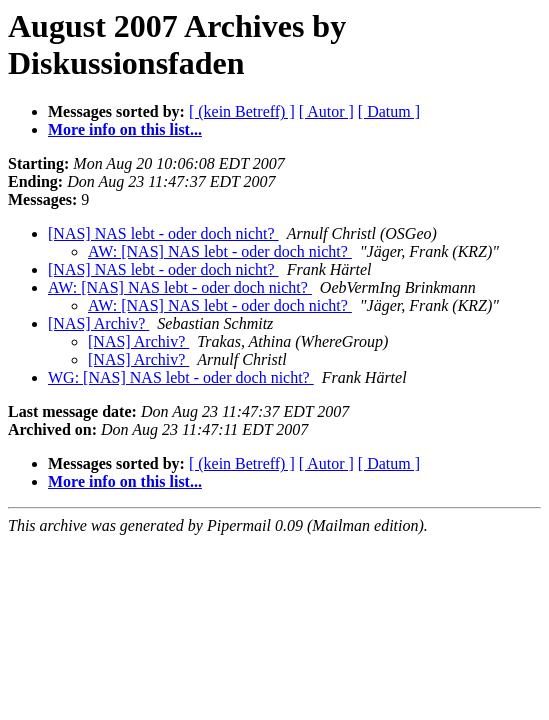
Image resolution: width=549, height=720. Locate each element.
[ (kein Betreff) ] (242, 111)
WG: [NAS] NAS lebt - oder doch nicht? (181, 377)
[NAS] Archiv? (98, 323)
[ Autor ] (326, 111)
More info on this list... (125, 129)
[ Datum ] (389, 111)
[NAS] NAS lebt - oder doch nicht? (163, 233)
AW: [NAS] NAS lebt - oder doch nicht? (220, 251)
